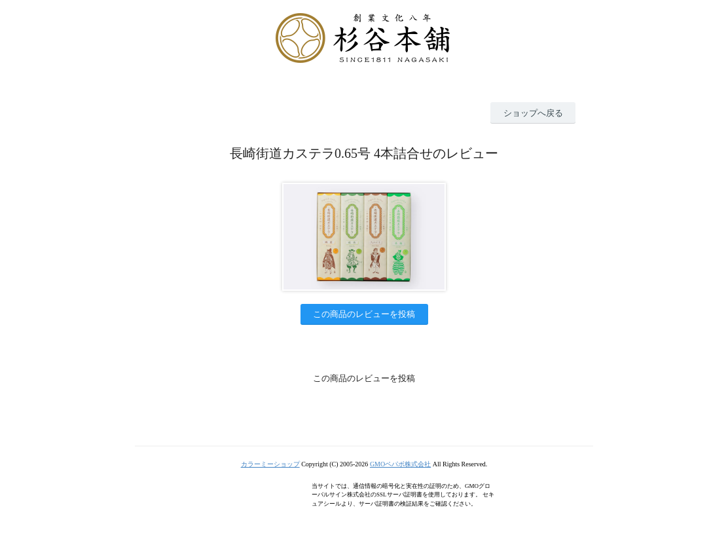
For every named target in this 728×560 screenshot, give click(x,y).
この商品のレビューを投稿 (364, 314)
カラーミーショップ (270, 464)
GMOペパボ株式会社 (400, 464)
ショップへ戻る (533, 113)
